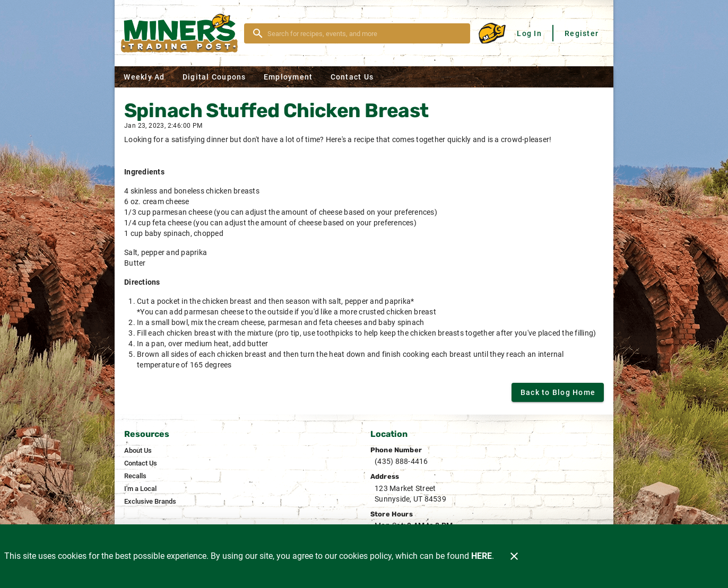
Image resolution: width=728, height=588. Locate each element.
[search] (365, 33)
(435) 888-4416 (401, 461)
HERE (482, 556)
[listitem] (138, 451)
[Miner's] (183, 33)
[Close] (514, 556)
